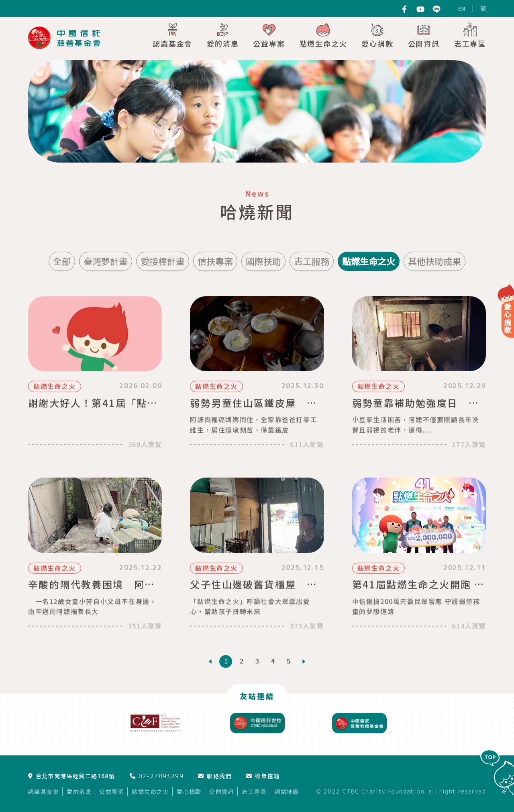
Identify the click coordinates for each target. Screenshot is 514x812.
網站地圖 (287, 792)
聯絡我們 (215, 776)
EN (462, 8)
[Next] (304, 661)
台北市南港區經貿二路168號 (71, 776)
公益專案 (269, 35)
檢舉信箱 (263, 776)
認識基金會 (172, 35)
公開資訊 (424, 35)
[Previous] (210, 661)
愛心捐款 (377, 35)
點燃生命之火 (323, 35)
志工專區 (470, 35)
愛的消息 (223, 35)
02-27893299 (157, 776)
